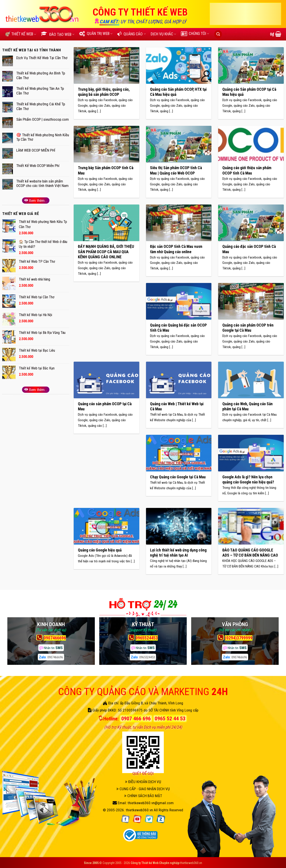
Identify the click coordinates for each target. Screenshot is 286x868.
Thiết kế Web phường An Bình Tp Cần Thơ (41, 75)
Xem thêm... (36, 200)
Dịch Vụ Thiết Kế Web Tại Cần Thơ (42, 58)
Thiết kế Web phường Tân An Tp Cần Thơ (40, 91)
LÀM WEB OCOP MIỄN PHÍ (36, 150)
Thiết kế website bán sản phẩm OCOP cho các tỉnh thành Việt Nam (42, 183)
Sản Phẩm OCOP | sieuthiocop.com (43, 119)
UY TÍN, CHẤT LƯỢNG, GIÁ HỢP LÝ (153, 22)
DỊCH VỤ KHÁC (163, 34)
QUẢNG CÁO (131, 34)
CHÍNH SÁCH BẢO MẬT (143, 796)
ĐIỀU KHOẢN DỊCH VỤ (143, 782)
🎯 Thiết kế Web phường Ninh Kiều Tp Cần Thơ (43, 137)
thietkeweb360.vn (139, 810)
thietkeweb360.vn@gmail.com (151, 803)
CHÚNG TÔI (195, 34)
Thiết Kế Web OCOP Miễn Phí (38, 166)
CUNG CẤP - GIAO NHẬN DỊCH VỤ (143, 789)
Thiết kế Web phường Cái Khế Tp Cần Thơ (41, 106)
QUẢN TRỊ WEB (96, 34)
